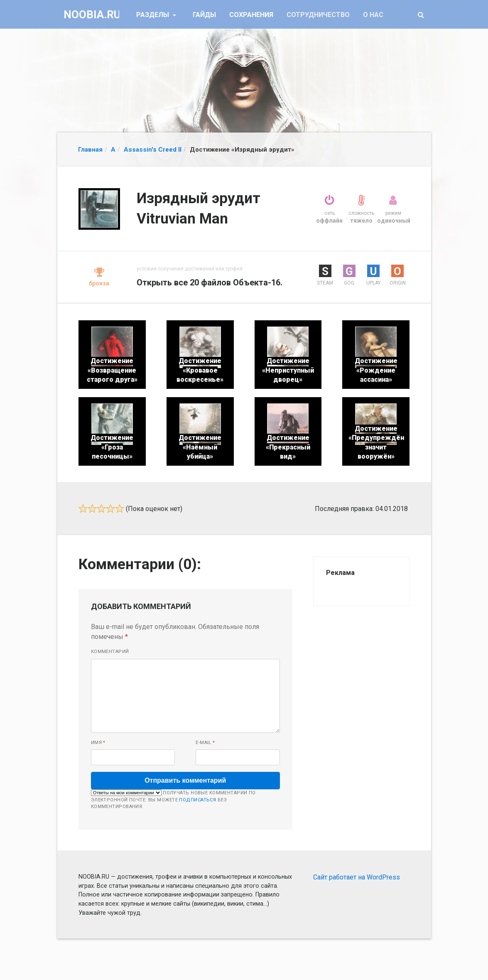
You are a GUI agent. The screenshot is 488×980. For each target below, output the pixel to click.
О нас (373, 15)
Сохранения (251, 15)
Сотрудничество (318, 15)
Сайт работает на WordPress (357, 877)
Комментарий (110, 652)
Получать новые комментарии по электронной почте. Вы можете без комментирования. (173, 799)
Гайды (204, 15)
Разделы (153, 15)
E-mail (205, 743)
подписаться (197, 800)
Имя (98, 743)
